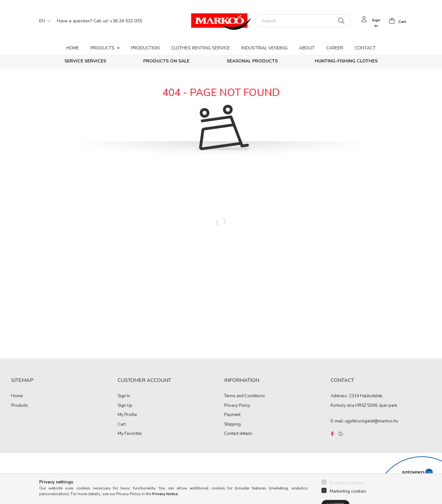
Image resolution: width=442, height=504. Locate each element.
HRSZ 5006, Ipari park (376, 405)
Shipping (232, 425)
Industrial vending (265, 48)
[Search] (303, 21)
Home (73, 48)
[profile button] (370, 21)
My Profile (127, 415)
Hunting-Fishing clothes (346, 61)
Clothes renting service (201, 48)
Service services (85, 61)
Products (20, 406)
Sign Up (125, 406)
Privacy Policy (237, 406)
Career (335, 48)
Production (145, 48)
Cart (122, 425)
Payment (232, 415)
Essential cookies (347, 495)
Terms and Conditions (245, 396)
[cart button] (396, 21)
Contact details (238, 434)
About (307, 48)
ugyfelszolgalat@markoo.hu (371, 421)
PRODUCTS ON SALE (166, 61)
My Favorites (130, 434)
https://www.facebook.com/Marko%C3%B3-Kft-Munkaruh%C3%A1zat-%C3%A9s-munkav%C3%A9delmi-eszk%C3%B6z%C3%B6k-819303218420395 (332, 434)
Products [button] (103, 48)
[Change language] (43, 21)
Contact (365, 48)
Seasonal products (252, 61)
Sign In (124, 396)
